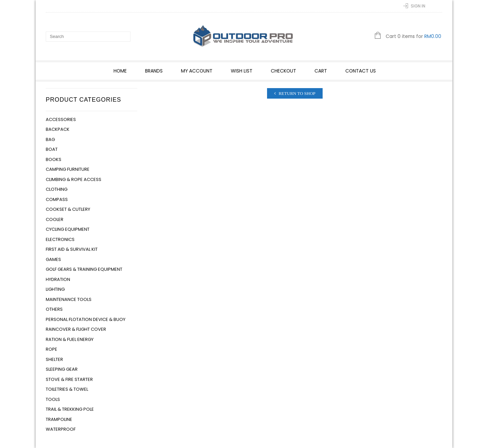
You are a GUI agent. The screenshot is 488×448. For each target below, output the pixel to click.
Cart (321, 71)
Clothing (57, 189)
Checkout (283, 71)
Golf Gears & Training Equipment (84, 269)
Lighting (55, 289)
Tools (53, 399)
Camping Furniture (68, 169)
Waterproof (61, 429)
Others (54, 309)
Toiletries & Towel (67, 389)
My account (197, 71)
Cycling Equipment (68, 229)
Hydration (58, 279)
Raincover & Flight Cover (76, 329)
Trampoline (59, 419)
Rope (52, 349)
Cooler (55, 219)
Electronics (60, 239)
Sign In (418, 6)
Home (120, 71)
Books (54, 159)
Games (53, 259)
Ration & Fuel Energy (70, 339)
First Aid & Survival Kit (72, 249)
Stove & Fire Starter (69, 379)
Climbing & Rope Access (74, 179)
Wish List (242, 71)
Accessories (61, 119)
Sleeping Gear (62, 369)
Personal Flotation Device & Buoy (86, 319)
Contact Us (361, 71)
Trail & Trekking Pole (70, 409)
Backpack (58, 129)
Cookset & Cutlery (68, 209)
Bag (50, 139)
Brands (154, 71)
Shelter (54, 359)
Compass (57, 199)
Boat (52, 149)
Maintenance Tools (69, 299)
